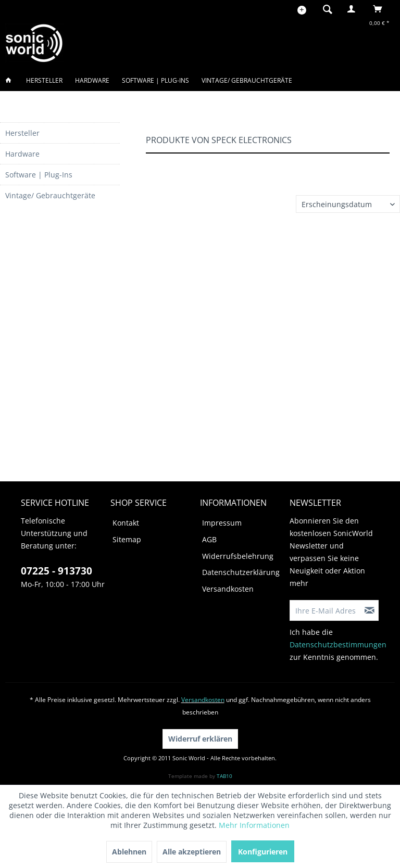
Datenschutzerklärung (241, 572)
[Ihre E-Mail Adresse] (326, 610)
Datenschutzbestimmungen (338, 644)
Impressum (222, 523)
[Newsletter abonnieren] (370, 610)
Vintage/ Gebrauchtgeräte (50, 195)
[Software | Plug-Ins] (155, 80)
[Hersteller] (44, 80)
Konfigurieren (263, 852)
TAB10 (224, 776)
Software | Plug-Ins (39, 175)
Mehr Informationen (254, 825)
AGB (209, 539)
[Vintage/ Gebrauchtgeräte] (247, 80)
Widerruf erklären (200, 739)
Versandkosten (228, 589)
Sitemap (127, 539)
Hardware (22, 154)
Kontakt (126, 523)
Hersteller (22, 133)
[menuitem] (324, 9)
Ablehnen (129, 852)
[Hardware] (92, 80)
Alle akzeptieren (192, 852)
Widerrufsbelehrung (238, 556)
